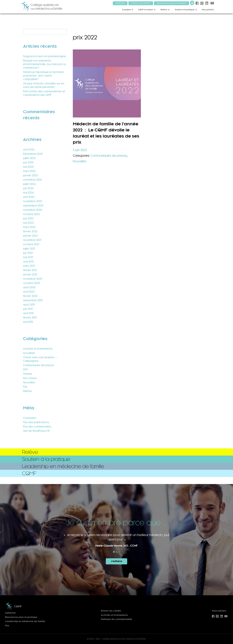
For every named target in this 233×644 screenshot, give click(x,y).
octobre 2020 (31, 283)
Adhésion (10, 613)
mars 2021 (29, 266)
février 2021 (30, 270)
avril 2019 (28, 313)
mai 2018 (28, 322)
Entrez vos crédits (111, 611)
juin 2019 (28, 309)
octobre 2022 (31, 214)
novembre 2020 (33, 279)
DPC (26, 370)
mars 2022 (29, 227)
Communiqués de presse (38, 365)
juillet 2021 (29, 249)
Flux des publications (36, 422)
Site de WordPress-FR (36, 431)
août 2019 (29, 305)
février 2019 (30, 318)
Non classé (30, 378)
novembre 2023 (33, 201)
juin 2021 (28, 253)
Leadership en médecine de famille (25, 621)
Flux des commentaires (37, 427)
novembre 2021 (32, 240)
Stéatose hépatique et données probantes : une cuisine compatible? (43, 76)
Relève (27, 391)
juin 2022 (28, 218)
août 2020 (29, 287)
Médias (28, 374)
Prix (25, 387)
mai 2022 (28, 223)
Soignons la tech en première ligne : (45, 56)
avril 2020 (29, 292)
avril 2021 (28, 262)
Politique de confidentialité (116, 619)
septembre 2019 (33, 300)
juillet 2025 (29, 158)
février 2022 (30, 231)
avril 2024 (29, 197)
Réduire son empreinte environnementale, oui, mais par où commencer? (45, 64)
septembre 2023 (33, 206)
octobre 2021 (31, 244)
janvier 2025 (30, 175)
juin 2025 (28, 162)
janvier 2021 (30, 274)
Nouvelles (29, 382)
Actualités (29, 353)
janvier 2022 (30, 236)
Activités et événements (38, 349)
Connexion (30, 418)
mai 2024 (28, 193)
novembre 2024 (32, 180)
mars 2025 (29, 171)
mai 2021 (28, 257)
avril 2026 (29, 150)
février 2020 (30, 296)
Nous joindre (219, 611)
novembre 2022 (33, 210)
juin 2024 (28, 188)
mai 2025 (28, 167)
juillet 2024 (29, 184)
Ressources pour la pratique (21, 617)
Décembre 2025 (33, 154)
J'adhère (116, 561)
